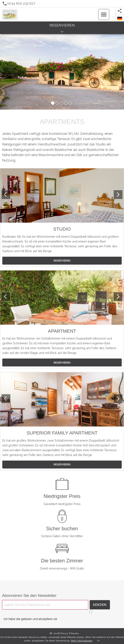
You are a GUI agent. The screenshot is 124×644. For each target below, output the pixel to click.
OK (98, 641)
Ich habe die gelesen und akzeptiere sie (30, 619)
